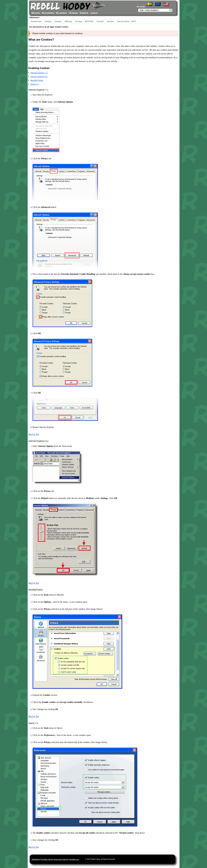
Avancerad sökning (61, 859)
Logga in (94, 13)
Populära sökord (47, 859)
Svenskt (100, 21)
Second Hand (123, 21)
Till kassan (73, 13)
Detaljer (48, 21)
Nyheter (110, 21)
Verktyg (79, 21)
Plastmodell (36, 21)
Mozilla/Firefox (37, 80)
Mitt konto (36, 13)
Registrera (84, 13)
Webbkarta (36, 859)
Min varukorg (61, 13)
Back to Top (34, 434)
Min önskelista (48, 13)
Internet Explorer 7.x (39, 73)
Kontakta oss (74, 859)
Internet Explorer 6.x (39, 76)
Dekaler (58, 21)
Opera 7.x (35, 84)
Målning (68, 21)
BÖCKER (89, 21)
